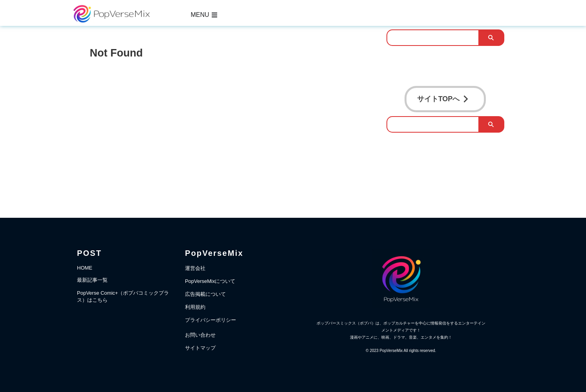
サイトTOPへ (443, 98)
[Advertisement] (230, 124)
